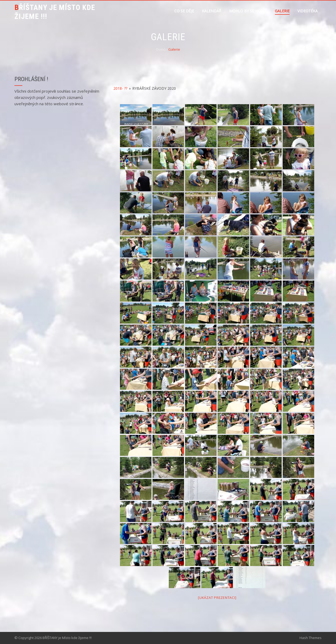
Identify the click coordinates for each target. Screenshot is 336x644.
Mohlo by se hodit (248, 11)
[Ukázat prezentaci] (217, 598)
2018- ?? (120, 88)
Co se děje (184, 11)
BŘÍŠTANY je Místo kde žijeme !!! (55, 12)
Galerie (282, 11)
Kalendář (212, 11)
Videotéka (308, 11)
